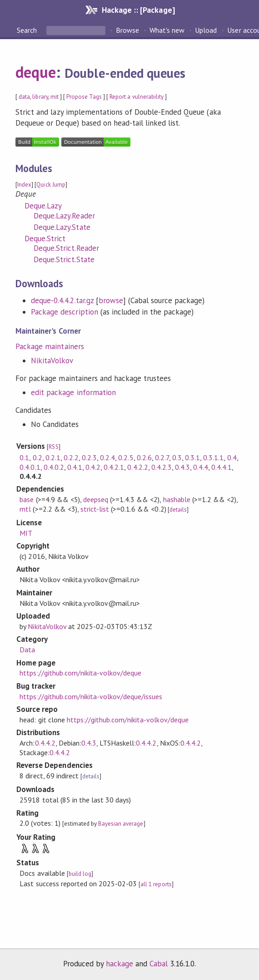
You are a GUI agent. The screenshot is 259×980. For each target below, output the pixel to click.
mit (55, 97)
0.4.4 (201, 467)
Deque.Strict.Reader (66, 248)
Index (24, 185)
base (27, 499)
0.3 (177, 457)
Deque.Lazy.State (62, 227)
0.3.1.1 (213, 457)
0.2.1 (53, 457)
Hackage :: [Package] (138, 10)
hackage (120, 964)
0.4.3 (182, 467)
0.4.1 (75, 467)
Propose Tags (84, 97)
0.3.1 (192, 457)
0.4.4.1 (222, 467)
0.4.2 (93, 467)
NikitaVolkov (52, 361)
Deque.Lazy (43, 206)
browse (111, 300)
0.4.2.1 (114, 467)
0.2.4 (107, 457)
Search (28, 30)
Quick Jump (51, 185)
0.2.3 (89, 457)
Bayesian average (121, 824)
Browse (127, 30)
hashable (177, 499)
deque (36, 72)
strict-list (95, 509)
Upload (206, 30)
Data (27, 650)
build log (80, 874)
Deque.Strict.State (64, 259)
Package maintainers (50, 346)
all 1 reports (156, 884)
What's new (167, 30)
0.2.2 (71, 457)
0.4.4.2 (45, 743)
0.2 (37, 457)
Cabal (159, 964)
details (178, 510)
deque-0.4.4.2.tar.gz (62, 300)
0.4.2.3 (162, 467)
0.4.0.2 (54, 467)
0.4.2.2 (137, 467)
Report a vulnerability (137, 97)
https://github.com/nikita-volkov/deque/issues (91, 696)
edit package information (73, 392)
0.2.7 (162, 457)
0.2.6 (144, 457)
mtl (25, 509)
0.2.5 (126, 457)
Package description (64, 312)
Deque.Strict (45, 239)
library (40, 97)
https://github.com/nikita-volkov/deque (80, 673)
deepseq (96, 499)
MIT (26, 533)
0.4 (232, 457)
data (24, 97)
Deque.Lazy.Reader (64, 216)
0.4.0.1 (30, 467)
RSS (53, 447)
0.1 (24, 457)
